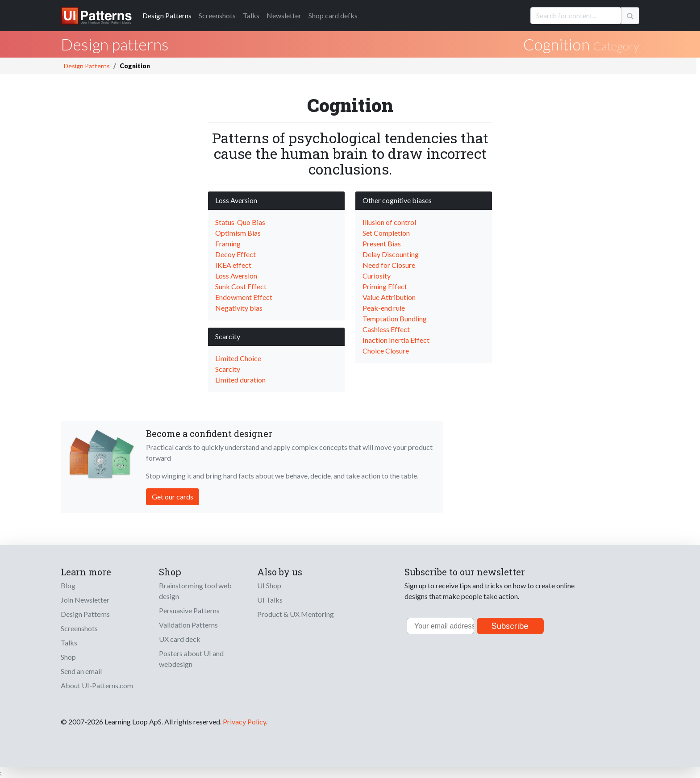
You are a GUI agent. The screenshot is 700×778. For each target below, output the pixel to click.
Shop (68, 657)
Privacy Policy (244, 722)
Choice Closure (386, 351)
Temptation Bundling (395, 318)
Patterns (167, 15)
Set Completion (386, 233)
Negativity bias (239, 308)
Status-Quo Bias (240, 222)
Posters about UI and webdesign (191, 659)
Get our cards (173, 497)
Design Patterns (87, 66)
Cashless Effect (386, 329)
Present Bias (382, 243)
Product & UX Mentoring (296, 614)
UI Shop (269, 585)
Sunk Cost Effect (241, 286)
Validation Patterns (188, 625)
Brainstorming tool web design (195, 591)
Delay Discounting (391, 254)
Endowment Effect (244, 297)
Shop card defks (333, 15)
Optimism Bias (238, 233)
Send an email (81, 671)
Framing (228, 243)
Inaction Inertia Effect (396, 340)
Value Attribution (389, 297)
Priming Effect (385, 286)
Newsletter (284, 15)
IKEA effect (233, 265)
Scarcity (228, 369)
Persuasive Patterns (189, 610)
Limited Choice (238, 358)
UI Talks (270, 600)
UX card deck (180, 639)
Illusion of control (389, 222)
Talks (251, 15)
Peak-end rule (384, 308)
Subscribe (510, 626)
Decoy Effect (235, 254)
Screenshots (217, 15)
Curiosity (377, 276)
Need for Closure (389, 265)
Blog (68, 585)
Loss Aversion (236, 276)
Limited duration (240, 380)
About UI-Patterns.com (97, 685)
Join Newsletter (85, 600)
